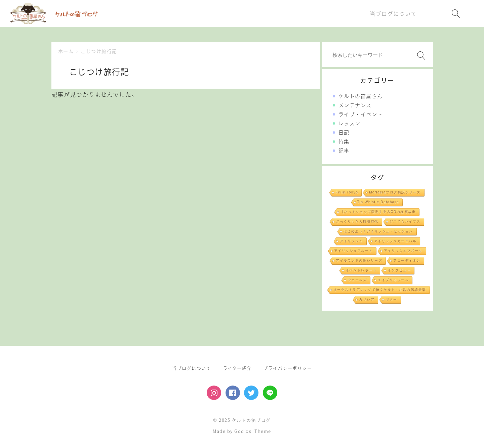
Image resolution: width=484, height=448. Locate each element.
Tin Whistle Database (378, 202)
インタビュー (399, 270)
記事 (344, 150)
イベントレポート (361, 270)
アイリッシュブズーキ (403, 251)
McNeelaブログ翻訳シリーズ (395, 192)
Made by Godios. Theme (242, 431)
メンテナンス (355, 105)
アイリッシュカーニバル (395, 241)
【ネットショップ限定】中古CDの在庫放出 (378, 212)
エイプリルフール (393, 280)
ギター (391, 299)
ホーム (66, 51)
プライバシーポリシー (288, 368)
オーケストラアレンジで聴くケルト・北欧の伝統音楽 (380, 290)
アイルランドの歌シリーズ (359, 260)
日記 (344, 132)
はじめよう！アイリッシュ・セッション (378, 231)
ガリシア (367, 299)
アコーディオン (407, 260)
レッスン (350, 123)
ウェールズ (357, 280)
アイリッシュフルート (353, 251)
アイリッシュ (351, 241)
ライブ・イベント (361, 114)
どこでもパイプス (405, 221)
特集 (344, 141)
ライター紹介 (237, 368)
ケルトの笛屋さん (361, 96)
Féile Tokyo (347, 192)
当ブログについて (192, 368)
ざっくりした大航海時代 (357, 221)
